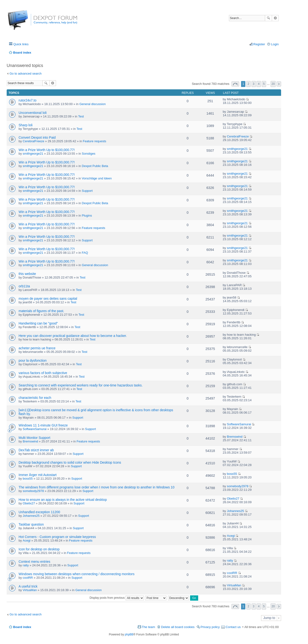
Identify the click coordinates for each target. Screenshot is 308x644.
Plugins (87, 216)
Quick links (21, 44)
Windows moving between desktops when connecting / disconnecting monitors (76, 574)
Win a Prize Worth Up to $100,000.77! (47, 150)
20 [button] (273, 84)
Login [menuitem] (275, 44)
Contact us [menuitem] (233, 627)
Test (81, 116)
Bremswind (30, 441)
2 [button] (249, 84)
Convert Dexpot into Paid (37, 137)
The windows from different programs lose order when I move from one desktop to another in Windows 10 (96, 487)
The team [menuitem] (148, 627)
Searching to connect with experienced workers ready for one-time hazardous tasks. (81, 385)
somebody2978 (33, 491)
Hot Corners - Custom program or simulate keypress (57, 537)
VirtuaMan (30, 590)
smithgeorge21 (33, 154)
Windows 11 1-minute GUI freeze (43, 425)
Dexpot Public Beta (95, 166)
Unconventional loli (33, 113)
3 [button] (254, 84)
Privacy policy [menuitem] (210, 627)
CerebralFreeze (33, 141)
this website (27, 274)
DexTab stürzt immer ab (36, 450)
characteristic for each (35, 398)
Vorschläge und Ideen (97, 178)
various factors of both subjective (43, 373)
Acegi (27, 540)
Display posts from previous (117, 598)
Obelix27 (29, 503)
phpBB (129, 634)
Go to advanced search (25, 74)
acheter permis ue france (37, 348)
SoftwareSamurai (35, 429)
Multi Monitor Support (34, 438)
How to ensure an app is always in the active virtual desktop (63, 500)
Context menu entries (34, 562)
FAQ (85, 253)
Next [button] (279, 84)
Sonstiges (88, 154)
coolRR (28, 578)
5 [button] (264, 84)
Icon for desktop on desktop (39, 549)
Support (87, 191)
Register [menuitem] (259, 44)
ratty (26, 565)
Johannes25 (31, 516)
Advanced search (275, 18)
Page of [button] (235, 84)
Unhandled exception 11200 (39, 512)
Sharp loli (25, 125)
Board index (22, 627)
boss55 (28, 479)
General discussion (93, 104)
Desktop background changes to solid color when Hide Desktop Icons (70, 462)
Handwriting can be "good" (38, 323)
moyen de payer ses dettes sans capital (48, 299)
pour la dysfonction (33, 360)
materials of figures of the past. (41, 311)
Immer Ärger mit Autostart (38, 475)
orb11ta (24, 286)
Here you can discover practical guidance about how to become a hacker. (73, 336)
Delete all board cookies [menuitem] (178, 627)
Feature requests (95, 141)
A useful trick (28, 586)
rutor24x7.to (28, 100)
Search (268, 18)
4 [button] (259, 84)
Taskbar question (31, 524)
